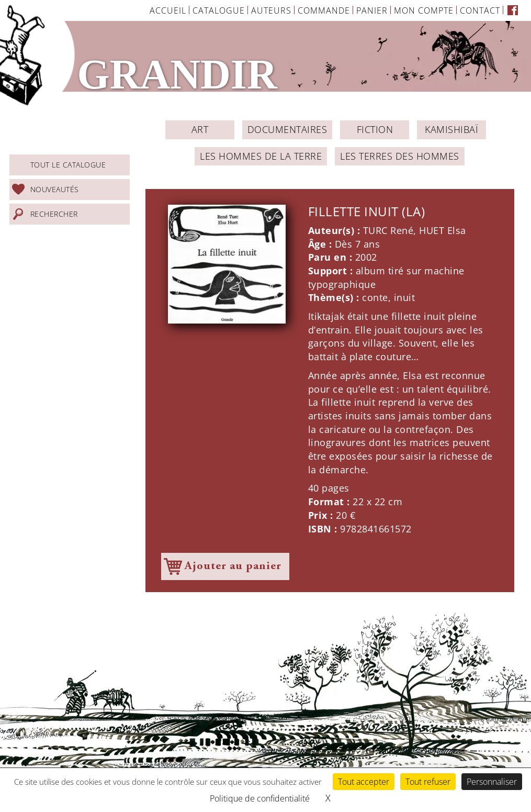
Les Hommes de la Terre (261, 156)
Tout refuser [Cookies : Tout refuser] (428, 782)
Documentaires (287, 129)
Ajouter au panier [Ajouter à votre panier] (233, 566)
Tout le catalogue (68, 165)
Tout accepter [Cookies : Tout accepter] (364, 782)
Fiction (375, 129)
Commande (324, 10)
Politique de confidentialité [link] (260, 798)
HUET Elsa (443, 230)
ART (200, 129)
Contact (480, 10)
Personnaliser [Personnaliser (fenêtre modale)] (492, 782)
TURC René (388, 230)
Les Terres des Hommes (400, 156)
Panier (372, 10)
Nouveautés (55, 189)
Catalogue (219, 10)
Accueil (168, 10)
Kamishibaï (451, 129)
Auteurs (271, 10)
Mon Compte (424, 10)
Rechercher (54, 214)
